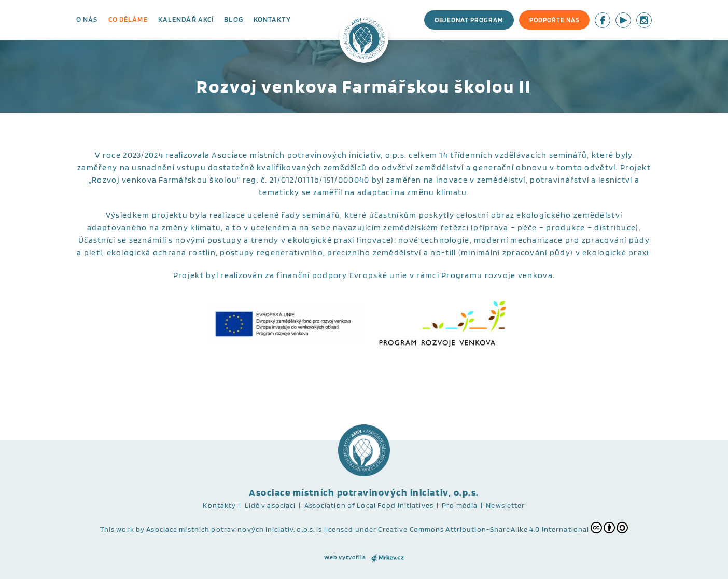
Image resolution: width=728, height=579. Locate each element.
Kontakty (272, 19)
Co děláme (128, 19)
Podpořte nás (554, 20)
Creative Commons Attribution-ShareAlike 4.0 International (503, 528)
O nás (87, 19)
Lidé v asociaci (270, 505)
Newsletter (505, 505)
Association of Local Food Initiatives (369, 505)
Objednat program (469, 20)
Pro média (460, 505)
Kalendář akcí (186, 19)
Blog (233, 19)
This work (117, 529)
